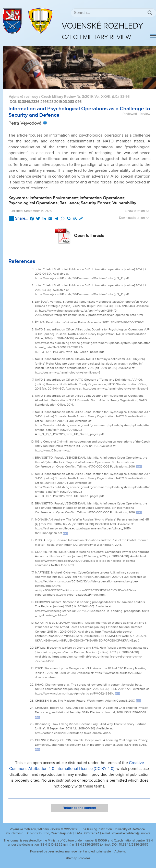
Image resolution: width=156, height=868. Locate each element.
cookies (85, 858)
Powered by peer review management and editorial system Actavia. (78, 851)
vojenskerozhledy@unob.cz (131, 833)
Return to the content (79, 808)
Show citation (138, 211)
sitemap (71, 858)
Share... (19, 219)
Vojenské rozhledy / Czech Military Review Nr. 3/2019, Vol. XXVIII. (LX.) (64, 97)
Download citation (135, 218)
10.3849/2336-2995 (134, 845)
